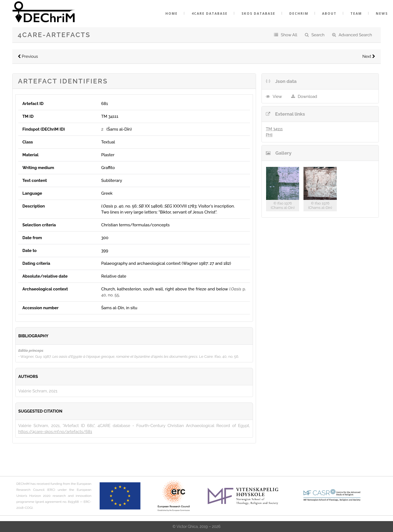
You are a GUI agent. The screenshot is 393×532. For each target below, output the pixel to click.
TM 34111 (274, 129)
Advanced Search (355, 35)
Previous (28, 56)
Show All (289, 35)
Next (369, 56)
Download (307, 97)
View (277, 97)
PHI (269, 135)
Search (318, 35)
